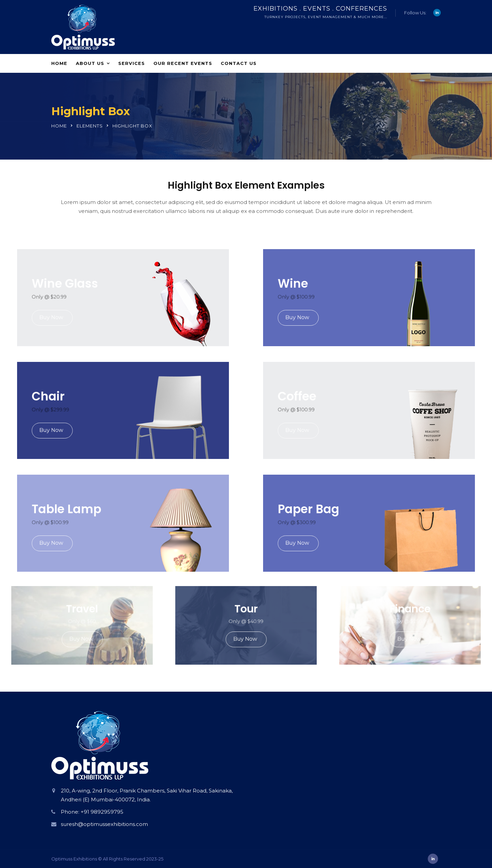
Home (59, 63)
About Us (90, 63)
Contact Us (239, 63)
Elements (90, 126)
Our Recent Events (183, 63)
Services (132, 63)
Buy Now (74, 311)
